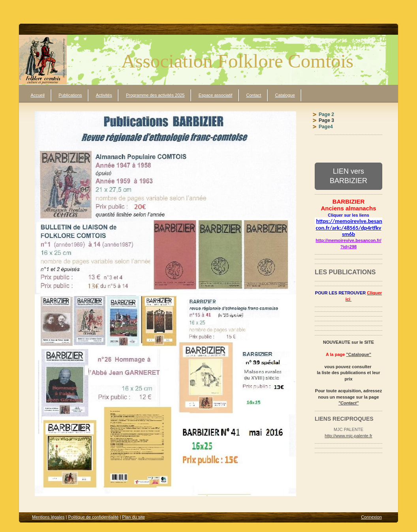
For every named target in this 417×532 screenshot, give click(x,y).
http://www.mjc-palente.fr (348, 436)
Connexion (371, 517)
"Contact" (348, 403)
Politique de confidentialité (94, 517)
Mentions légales (48, 517)
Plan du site (133, 517)
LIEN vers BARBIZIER (348, 176)
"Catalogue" (359, 354)
